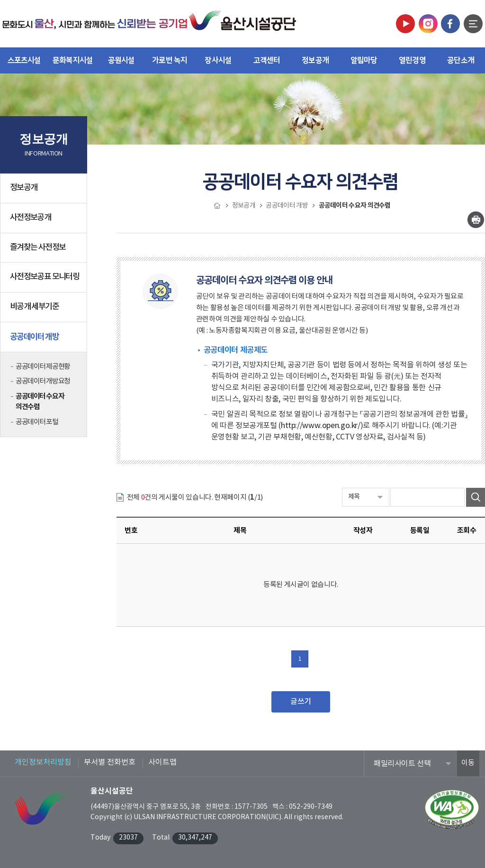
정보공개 (45, 192)
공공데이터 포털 (37, 422)
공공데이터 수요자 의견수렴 (40, 402)
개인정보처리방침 (43, 762)
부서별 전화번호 (110, 762)
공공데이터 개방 (45, 340)
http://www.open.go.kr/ (321, 426)
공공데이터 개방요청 (43, 381)
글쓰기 (301, 702)
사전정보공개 (45, 221)
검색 (476, 497)
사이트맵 (162, 762)
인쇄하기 (476, 220)
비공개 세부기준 (34, 307)
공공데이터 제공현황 (43, 367)
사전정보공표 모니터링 (45, 277)
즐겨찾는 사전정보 (38, 247)
